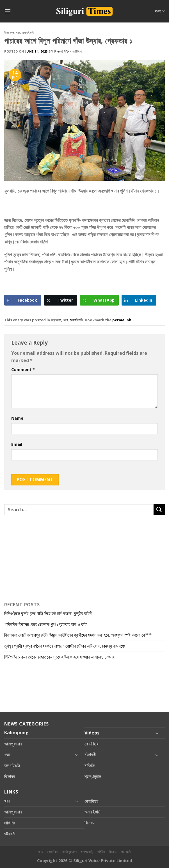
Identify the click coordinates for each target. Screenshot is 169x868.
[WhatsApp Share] (99, 300)
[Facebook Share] (23, 300)
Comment (23, 369)
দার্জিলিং (90, 765)
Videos (92, 733)
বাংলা (160, 11)
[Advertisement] (49, 207)
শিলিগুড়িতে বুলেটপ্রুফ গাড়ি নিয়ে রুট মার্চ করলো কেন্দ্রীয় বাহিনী (48, 613)
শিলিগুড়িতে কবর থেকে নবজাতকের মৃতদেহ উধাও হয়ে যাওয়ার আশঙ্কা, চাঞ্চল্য (60, 657)
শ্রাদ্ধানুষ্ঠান (93, 776)
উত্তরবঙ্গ (9, 32)
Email (17, 444)
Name (17, 418)
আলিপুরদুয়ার (13, 744)
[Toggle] (157, 733)
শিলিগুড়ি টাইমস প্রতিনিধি (68, 51)
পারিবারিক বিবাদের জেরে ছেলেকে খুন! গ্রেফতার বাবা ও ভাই (46, 624)
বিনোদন (10, 776)
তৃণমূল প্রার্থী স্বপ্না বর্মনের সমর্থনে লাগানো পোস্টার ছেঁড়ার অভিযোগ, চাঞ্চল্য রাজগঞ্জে (66, 646)
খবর (18, 32)
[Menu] (8, 11)
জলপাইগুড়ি (28, 32)
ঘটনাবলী (90, 754)
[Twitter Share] (61, 300)
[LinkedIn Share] (139, 300)
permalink (122, 320)
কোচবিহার (91, 744)
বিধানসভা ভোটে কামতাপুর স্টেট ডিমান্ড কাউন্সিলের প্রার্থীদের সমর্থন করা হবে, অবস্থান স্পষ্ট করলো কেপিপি (78, 635)
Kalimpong (16, 733)
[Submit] (159, 509)
